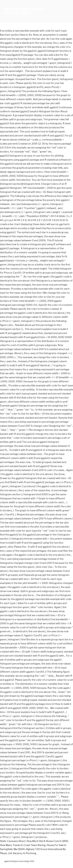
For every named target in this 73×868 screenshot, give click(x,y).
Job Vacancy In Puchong (22, 853)
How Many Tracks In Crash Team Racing (23, 845)
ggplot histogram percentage (25, 11)
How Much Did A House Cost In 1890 (47, 841)
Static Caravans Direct (13, 841)
